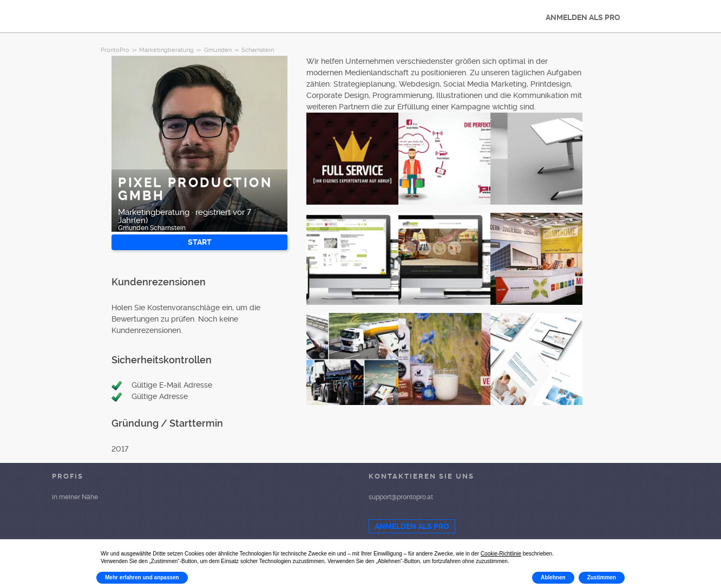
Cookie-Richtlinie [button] (501, 554)
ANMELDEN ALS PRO (583, 17)
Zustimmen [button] (602, 577)
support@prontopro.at (401, 497)
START (200, 242)
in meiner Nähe (75, 497)
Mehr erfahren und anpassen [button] (142, 577)
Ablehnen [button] (553, 577)
